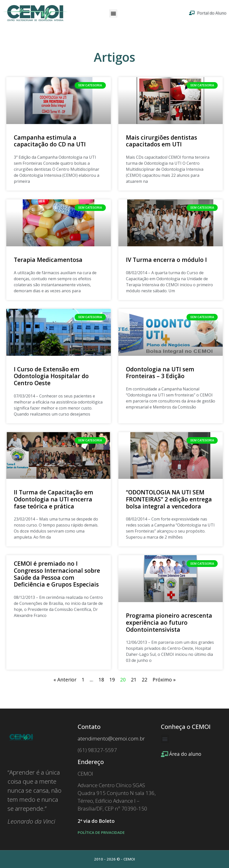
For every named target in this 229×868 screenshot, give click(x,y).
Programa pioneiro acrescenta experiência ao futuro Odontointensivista (169, 622)
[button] (113, 13)
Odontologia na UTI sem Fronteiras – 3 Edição (160, 373)
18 (101, 680)
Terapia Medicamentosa (48, 260)
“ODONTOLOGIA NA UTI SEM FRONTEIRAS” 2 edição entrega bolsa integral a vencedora (169, 499)
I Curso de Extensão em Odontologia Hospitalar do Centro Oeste (51, 376)
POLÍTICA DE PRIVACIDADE (101, 832)
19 (112, 680)
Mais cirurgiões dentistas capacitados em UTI (162, 141)
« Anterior (65, 680)
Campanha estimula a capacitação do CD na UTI (50, 141)
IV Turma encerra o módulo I (166, 260)
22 (145, 680)
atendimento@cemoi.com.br (111, 738)
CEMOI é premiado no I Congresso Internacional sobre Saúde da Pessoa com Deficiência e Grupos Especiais (57, 574)
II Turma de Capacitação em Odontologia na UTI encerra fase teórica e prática (54, 499)
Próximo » (164, 680)
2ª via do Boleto (96, 821)
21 (134, 680)
